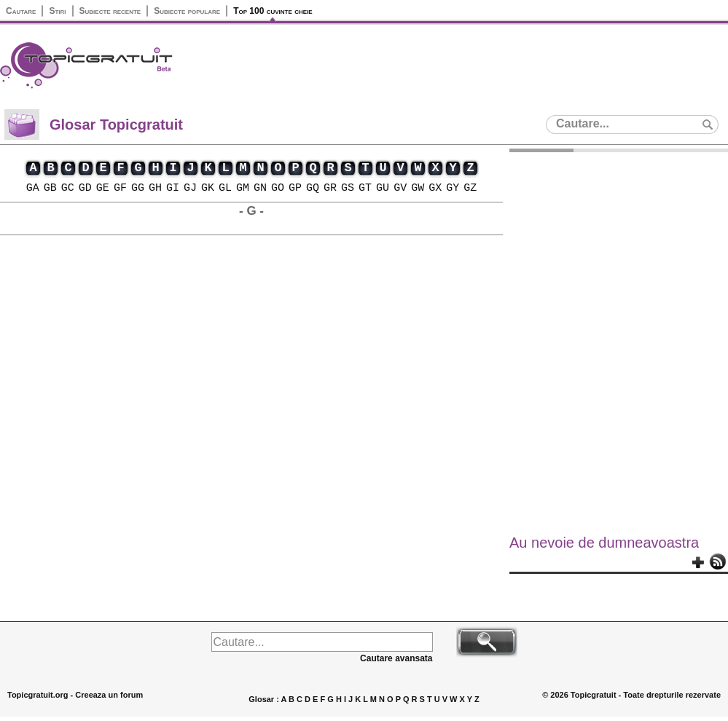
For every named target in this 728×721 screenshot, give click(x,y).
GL (225, 188)
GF (120, 188)
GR (330, 188)
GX (435, 188)
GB (50, 188)
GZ (470, 188)
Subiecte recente (110, 11)
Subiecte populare (187, 11)
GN (260, 188)
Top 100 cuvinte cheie (273, 11)
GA (33, 188)
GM (243, 188)
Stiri (57, 11)
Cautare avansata (396, 658)
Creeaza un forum (109, 695)
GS (348, 188)
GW (418, 188)
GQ (313, 188)
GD (85, 188)
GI (173, 188)
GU (383, 188)
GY (453, 188)
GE (103, 188)
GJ (190, 188)
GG (138, 188)
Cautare (21, 11)
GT (365, 188)
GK (208, 188)
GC (68, 188)
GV (400, 188)
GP (295, 188)
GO (278, 188)
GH (155, 188)
